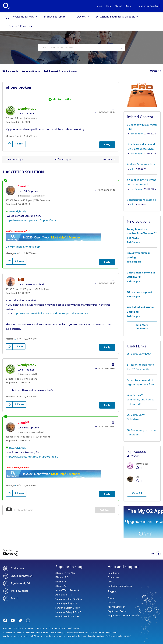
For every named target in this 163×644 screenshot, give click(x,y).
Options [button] (154, 71)
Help (108, 6)
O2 (6, 6)
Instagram (28, 620)
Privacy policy (42, 633)
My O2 (118, 6)
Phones (111, 598)
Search (15, 598)
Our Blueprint (20, 628)
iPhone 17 (61, 582)
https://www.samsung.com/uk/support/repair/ (32, 220)
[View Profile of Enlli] (21, 280)
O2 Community (10, 71)
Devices (81, 17)
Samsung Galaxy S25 (66, 604)
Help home (113, 573)
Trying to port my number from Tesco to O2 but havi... (142, 233)
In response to (32, 196)
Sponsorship (54, 628)
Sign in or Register (148, 6)
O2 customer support (139, 292)
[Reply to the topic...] (54, 510)
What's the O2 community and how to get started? (141, 400)
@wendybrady (18, 212)
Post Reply (105, 510)
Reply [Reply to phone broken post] (107, 145)
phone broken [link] (69, 71)
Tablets (111, 603)
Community (7, 17)
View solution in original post (23, 247)
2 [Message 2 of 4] (16, 339)
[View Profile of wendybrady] (27, 108)
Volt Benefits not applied (142, 200)
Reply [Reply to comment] (107, 262)
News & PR (42, 628)
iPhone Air (61, 586)
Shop (99, 6)
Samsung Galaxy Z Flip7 (68, 608)
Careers (32, 628)
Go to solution (63, 99)
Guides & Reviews (19, 26)
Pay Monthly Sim (116, 607)
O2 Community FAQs (139, 354)
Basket (129, 6)
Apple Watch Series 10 (67, 590)
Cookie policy (56, 633)
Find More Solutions (142, 326)
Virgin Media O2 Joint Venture (124, 616)
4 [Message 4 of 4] (16, 253)
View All (137, 493)
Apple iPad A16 (64, 595)
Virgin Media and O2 (71, 628)
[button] (9, 144)
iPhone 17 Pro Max (65, 573)
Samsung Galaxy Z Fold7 (68, 612)
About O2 (7, 628)
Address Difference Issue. (142, 164)
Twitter (20, 620)
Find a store (18, 568)
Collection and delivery (120, 586)
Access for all (9, 633)
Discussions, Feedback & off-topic (115, 17)
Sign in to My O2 (20, 583)
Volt (132, 169)
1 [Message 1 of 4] (16, 136)
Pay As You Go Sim (117, 611)
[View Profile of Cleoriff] (23, 186)
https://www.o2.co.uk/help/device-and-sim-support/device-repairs (51, 313)
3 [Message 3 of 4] (16, 397)
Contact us (113, 577)
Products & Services (55, 17)
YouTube (13, 620)
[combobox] (81, 47)
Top (152, 554)
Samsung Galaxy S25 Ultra (69, 599)
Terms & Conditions (25, 633)
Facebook (5, 620)
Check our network (22, 576)
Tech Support (51, 71)
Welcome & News (23, 17)
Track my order (19, 591)
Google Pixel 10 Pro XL (67, 617)
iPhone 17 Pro (63, 577)
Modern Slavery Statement (76, 633)
